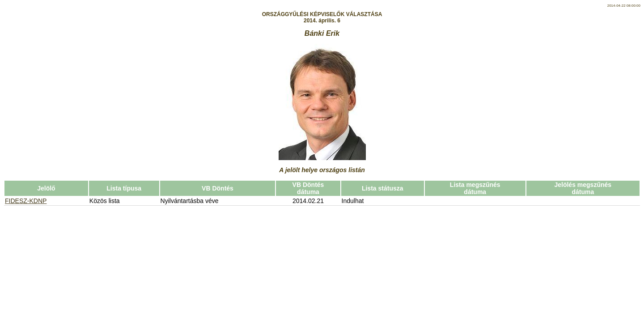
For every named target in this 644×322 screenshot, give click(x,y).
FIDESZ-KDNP (26, 201)
